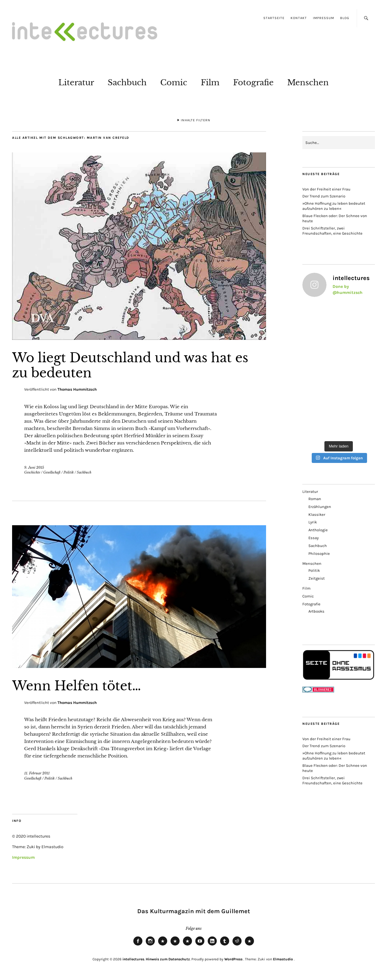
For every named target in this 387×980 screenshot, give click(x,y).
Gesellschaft (52, 472)
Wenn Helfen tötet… (76, 686)
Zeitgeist (317, 578)
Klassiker (317, 514)
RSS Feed (187, 945)
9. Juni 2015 (34, 467)
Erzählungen (320, 507)
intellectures (133, 959)
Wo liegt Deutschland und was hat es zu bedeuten (130, 365)
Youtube (200, 945)
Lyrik (313, 522)
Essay (314, 538)
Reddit (237, 945)
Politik (69, 472)
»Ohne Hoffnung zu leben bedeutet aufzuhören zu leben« (334, 206)
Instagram (150, 945)
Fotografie (253, 83)
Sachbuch (127, 83)
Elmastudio (283, 959)
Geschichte (32, 472)
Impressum (324, 18)
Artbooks (316, 611)
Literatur (76, 83)
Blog (345, 18)
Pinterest (249, 945)
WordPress (233, 959)
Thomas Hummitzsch (77, 389)
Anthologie (318, 530)
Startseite (274, 18)
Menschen (308, 83)
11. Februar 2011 (37, 773)
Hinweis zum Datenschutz (168, 959)
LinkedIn (212, 945)
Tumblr (225, 945)
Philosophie (319, 553)
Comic (174, 83)
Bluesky (163, 945)
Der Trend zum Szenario (324, 196)
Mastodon (175, 945)
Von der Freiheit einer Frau (326, 189)
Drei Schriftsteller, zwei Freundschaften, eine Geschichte (332, 231)
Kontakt (299, 18)
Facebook (138, 945)
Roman (315, 499)
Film (210, 83)
